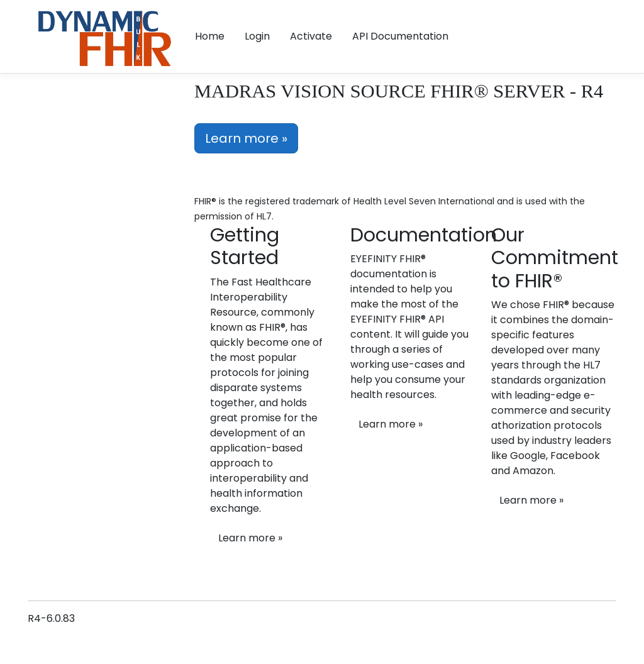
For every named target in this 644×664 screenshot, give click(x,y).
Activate (311, 36)
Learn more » (246, 138)
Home (210, 36)
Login (257, 36)
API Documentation (400, 36)
